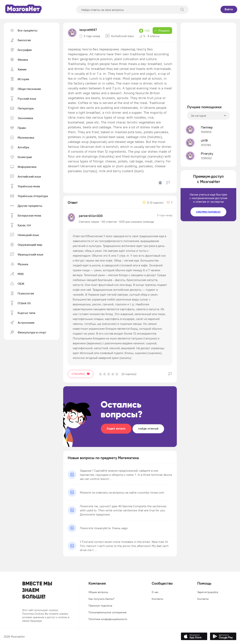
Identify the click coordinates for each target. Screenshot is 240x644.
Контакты (157, 599)
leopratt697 (88, 30)
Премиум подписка (100, 606)
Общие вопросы (98, 592)
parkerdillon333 (91, 216)
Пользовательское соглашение (108, 612)
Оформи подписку (208, 212)
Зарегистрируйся (208, 592)
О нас (155, 592)
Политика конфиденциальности (108, 619)
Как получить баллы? (101, 599)
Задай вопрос (116, 428)
